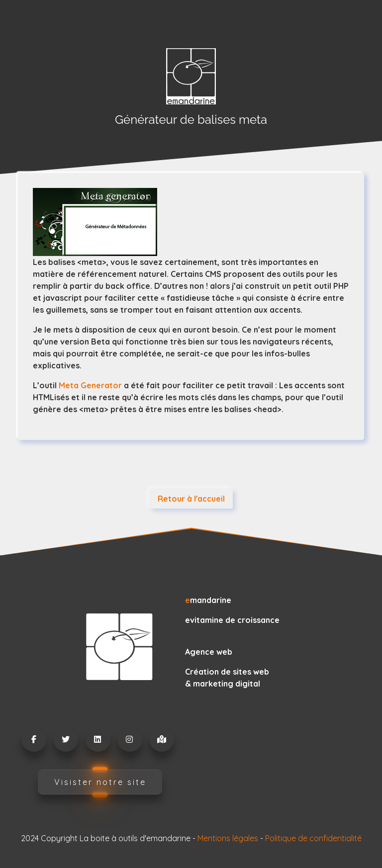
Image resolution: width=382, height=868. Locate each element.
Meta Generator (90, 385)
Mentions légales (228, 838)
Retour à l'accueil (191, 499)
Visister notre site (100, 782)
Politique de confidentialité (313, 838)
